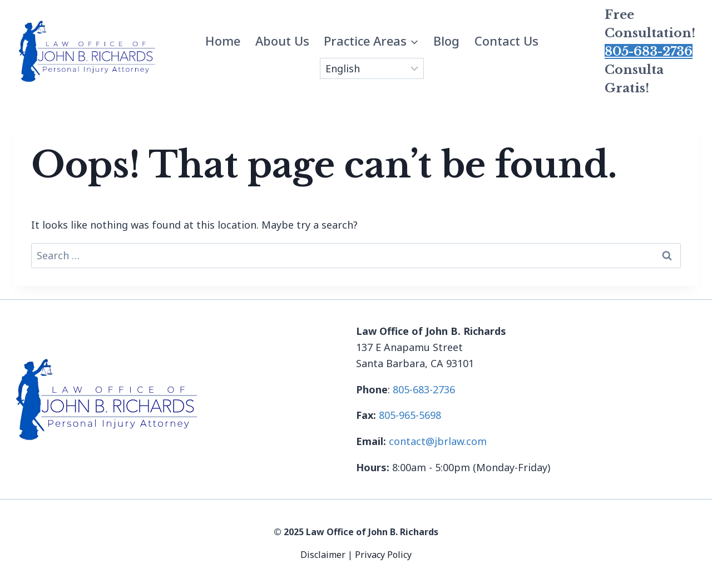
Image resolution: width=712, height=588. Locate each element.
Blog (446, 41)
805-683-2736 (649, 51)
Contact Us (506, 41)
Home (223, 41)
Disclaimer (324, 555)
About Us (282, 41)
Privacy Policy (383, 555)
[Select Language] (372, 68)
